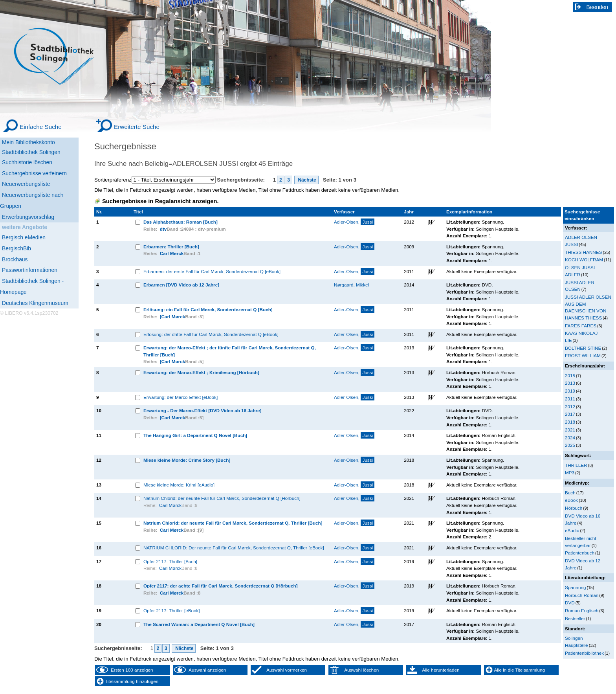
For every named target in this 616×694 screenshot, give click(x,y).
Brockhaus (15, 259)
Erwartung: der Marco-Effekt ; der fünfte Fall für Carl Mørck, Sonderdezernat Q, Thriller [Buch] (230, 351)
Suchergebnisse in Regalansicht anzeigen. (160, 201)
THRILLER (576, 465)
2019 (570, 391)
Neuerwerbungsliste (26, 184)
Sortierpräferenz (113, 180)
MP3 (570, 473)
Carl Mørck (172, 253)
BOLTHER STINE (583, 348)
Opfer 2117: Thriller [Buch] (170, 561)
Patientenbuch (580, 553)
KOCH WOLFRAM (584, 260)
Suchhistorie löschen (27, 162)
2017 (570, 414)
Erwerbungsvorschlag (28, 217)
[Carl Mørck (172, 317)
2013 (570, 383)
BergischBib (16, 248)
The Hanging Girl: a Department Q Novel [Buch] (195, 435)
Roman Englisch (582, 610)
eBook (571, 500)
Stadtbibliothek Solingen (31, 152)
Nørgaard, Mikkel (351, 285)
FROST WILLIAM (583, 355)
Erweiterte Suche (137, 127)
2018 (570, 422)
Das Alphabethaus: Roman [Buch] (181, 222)
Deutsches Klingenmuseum (35, 303)
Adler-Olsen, (354, 222)
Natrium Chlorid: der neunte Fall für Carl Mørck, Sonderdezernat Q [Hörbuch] (222, 498)
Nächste (306, 180)
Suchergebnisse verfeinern (34, 173)
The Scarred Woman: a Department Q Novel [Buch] (199, 624)
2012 (570, 407)
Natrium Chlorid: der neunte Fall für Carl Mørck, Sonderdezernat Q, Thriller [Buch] (233, 523)
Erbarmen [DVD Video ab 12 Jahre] (181, 285)
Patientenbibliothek (584, 653)
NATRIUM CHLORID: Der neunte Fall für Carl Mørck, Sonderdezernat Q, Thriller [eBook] (234, 548)
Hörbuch (574, 508)
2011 (570, 399)
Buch (570, 493)
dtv (163, 229)
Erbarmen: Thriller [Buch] (171, 247)
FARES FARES (581, 326)
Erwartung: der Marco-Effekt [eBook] (181, 397)
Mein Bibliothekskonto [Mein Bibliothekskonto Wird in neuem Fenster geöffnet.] (28, 142)
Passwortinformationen (30, 270)
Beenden (598, 7)
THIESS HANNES (583, 252)
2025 (570, 445)
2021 (570, 430)
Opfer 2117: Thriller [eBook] (172, 610)
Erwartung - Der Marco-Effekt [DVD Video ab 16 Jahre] (203, 410)
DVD (570, 603)
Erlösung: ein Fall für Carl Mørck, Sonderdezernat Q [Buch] (208, 309)
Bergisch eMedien (24, 237)
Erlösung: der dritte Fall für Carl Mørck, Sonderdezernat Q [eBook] (211, 334)
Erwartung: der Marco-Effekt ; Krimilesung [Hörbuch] (201, 372)
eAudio (572, 530)
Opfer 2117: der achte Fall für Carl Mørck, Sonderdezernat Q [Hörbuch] (221, 586)
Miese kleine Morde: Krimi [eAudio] (179, 485)
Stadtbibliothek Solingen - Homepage (32, 286)
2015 (570, 375)
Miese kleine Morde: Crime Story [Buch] (187, 460)
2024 (570, 438)
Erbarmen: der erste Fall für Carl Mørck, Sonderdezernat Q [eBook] (212, 271)
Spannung (575, 587)
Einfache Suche (41, 127)
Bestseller (575, 618)
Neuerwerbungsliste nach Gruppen (32, 200)
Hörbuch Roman (582, 595)
